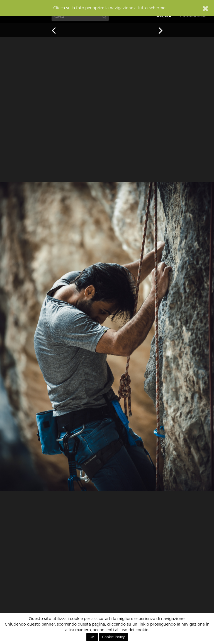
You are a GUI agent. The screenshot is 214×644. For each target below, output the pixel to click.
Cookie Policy (113, 637)
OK (92, 637)
